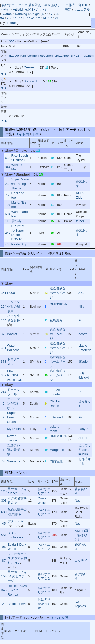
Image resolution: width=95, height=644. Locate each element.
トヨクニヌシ (14, 362)
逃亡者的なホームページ (58, 293)
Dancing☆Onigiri (28, 14)
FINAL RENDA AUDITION (15, 375)
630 (4, 512)
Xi (80, 320)
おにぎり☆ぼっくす (44, 604)
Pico (81, 417)
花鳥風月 (56, 320)
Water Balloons (13, 348)
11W (30, 18)
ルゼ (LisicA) (84, 375)
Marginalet (57, 450)
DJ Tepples (80, 604)
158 (4, 576)
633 (8, 158)
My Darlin (14, 429)
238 (8, 184)
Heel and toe (18, 195)
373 (4, 334)
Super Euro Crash (11, 417)
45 (4, 524)
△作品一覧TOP (77, 5)
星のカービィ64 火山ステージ (17, 576)
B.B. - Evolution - (15, 535)
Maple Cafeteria (85, 348)
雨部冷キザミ (85, 461)
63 (4, 461)
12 (38, 18)
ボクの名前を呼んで (17, 500)
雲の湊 (16, 221)
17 (50, 18)
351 (4, 293)
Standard (30, 81)
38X (4, 438)
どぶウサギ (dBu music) (85, 450)
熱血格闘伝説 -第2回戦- (17, 512)
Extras (12, 23)
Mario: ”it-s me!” (19, 205)
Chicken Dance (56, 404)
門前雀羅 (56, 461)
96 (4, 547)
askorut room (55, 429)
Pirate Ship (19, 244)
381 (4, 348)
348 (4, 590)
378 (4, 362)
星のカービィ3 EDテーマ (17, 491)
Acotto (83, 334)
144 (4, 320)
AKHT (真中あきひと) (81, 535)
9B (9, 18)
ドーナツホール (14, 392)
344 (8, 167)
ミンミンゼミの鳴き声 (14, 307)
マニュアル (82, 9)
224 (4, 307)
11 (15, 18)
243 (8, 233)
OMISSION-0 (58, 307)
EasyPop (85, 429)
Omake (29, 67)
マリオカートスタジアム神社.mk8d (17, 558)
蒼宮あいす (82, 184)
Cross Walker (43, 500)
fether (80, 221)
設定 (68, 9)
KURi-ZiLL (80, 195)
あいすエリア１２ (44, 491)
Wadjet (12, 334)
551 (4, 535)
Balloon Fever (18, 604)
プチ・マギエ (17, 521)
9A (2, 18)
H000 (11, 293)
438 (8, 244)
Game (8, 14)
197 (8, 205)
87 (4, 560)
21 (4, 604)
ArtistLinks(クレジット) (29, 9)
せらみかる (85, 404)
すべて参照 (60, 617)
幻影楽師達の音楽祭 (14, 450)
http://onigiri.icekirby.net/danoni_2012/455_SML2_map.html (52, 56)
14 (44, 18)
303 (4, 500)
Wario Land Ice (20, 214)
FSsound (56, 417)
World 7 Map (17, 167)
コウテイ (81, 560)
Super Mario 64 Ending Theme (20, 184)
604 (8, 214)
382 (4, 375)
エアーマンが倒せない (14, 404)
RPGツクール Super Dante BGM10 (20, 233)
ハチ (81, 392)
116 (8, 221)
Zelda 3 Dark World (17, 547)
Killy (81, 307)
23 (56, 18)
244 (4, 392)
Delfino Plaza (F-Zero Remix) (17, 590)
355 (12, 41)
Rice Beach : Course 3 (20, 158)
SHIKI (82, 438)
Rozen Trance (12, 438)
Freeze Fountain (56, 392)
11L (22, 18)
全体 (35, 134)
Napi (78, 500)
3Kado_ (84, 362)
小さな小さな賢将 (14, 318)
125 (4, 491)
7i (52, 14)
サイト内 (22, 134)
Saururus (14, 461)
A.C (81, 293)
